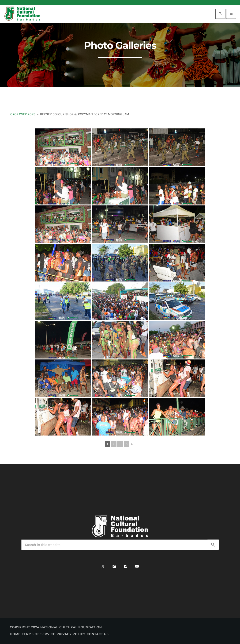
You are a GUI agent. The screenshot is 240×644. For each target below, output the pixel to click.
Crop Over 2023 (23, 114)
